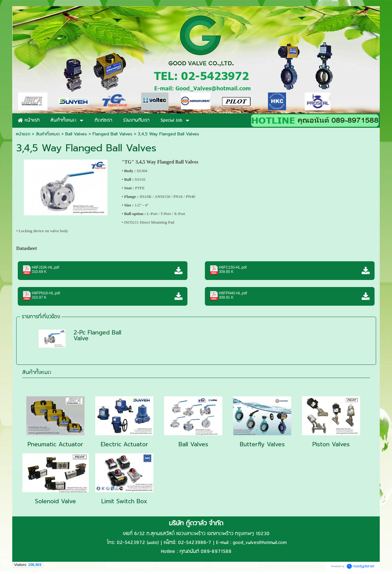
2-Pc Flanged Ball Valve (97, 335)
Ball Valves (76, 134)
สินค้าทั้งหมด (37, 373)
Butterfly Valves (262, 444)
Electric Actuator (124, 444)
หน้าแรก (23, 134)
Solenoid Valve (55, 501)
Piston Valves (331, 444)
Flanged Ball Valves (112, 134)
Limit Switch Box (124, 501)
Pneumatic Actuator (55, 444)
